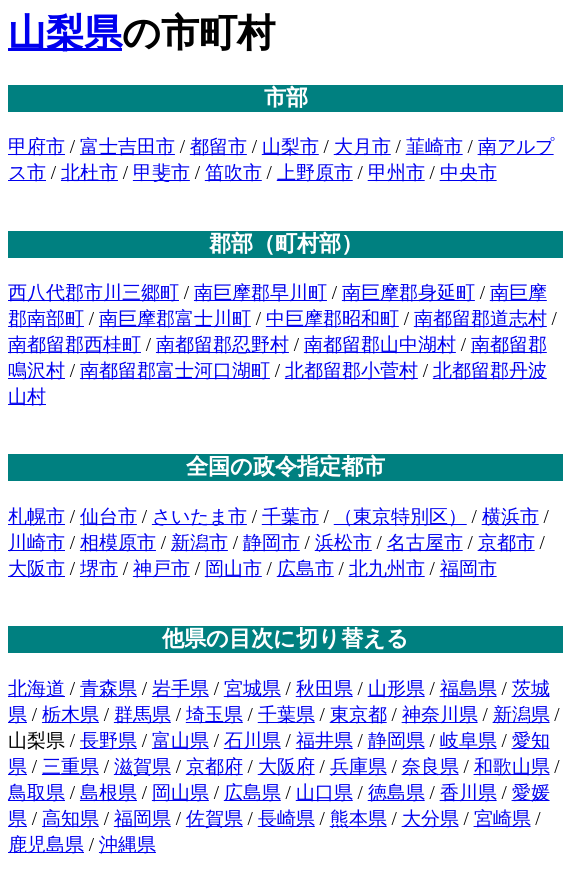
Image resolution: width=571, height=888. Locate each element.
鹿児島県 (46, 844)
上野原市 (315, 172)
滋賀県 (142, 766)
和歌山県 (512, 766)
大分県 (430, 818)
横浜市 (510, 516)
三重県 (70, 766)
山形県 (396, 688)
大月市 (362, 146)
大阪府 (286, 766)
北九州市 (387, 568)
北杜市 (89, 172)
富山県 (180, 740)
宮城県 (252, 688)
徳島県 (396, 792)
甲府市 (36, 146)
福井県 (324, 740)
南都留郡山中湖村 (380, 344)
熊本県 (358, 818)
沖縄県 (127, 844)
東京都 (358, 714)
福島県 (468, 688)
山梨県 (65, 33)
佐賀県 (214, 818)
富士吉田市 (127, 146)
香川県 (468, 792)
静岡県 (396, 740)
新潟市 (199, 542)
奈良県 (430, 766)
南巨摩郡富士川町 (175, 318)
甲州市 (396, 172)
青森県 (108, 688)
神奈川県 (440, 714)
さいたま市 (199, 516)
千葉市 (290, 516)
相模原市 (118, 542)
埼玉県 (214, 714)
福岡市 (468, 568)
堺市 (99, 568)
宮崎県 (502, 818)
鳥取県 (36, 792)
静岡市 (271, 542)
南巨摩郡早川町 (260, 292)
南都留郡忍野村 (222, 344)
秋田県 (324, 688)
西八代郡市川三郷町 (93, 292)
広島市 (305, 568)
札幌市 (36, 516)
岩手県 (180, 688)
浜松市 (343, 542)
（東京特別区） (400, 516)
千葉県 (286, 714)
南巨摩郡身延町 (408, 292)
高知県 (70, 818)
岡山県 (180, 792)
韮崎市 (434, 146)
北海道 (36, 688)
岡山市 (233, 568)
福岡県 (142, 818)
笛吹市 (233, 172)
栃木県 (70, 714)
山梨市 (290, 146)
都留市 (218, 146)
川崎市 (36, 542)
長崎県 (286, 818)
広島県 (252, 792)
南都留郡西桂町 (74, 344)
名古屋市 (425, 542)
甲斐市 (161, 172)
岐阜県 (468, 740)
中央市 (468, 172)
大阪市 (36, 568)
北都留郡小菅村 (351, 370)
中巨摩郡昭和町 (332, 318)
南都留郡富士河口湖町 (175, 370)
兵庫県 (358, 766)
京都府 (214, 766)
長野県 (108, 740)
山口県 (324, 792)
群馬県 (142, 714)
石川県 (252, 740)
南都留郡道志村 (480, 318)
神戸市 (161, 568)
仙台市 (108, 516)
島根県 (108, 792)
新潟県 (521, 714)
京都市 (506, 542)
